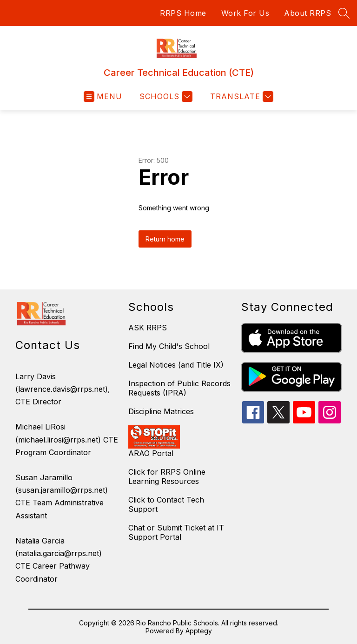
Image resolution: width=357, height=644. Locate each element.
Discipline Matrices (161, 411)
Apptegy (199, 631)
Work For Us (245, 13)
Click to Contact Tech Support (166, 504)
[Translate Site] (241, 97)
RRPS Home (183, 13)
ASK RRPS (148, 328)
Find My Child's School (169, 346)
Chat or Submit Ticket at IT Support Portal (176, 532)
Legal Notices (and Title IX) (176, 365)
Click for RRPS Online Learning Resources (167, 476)
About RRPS (307, 13)
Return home (165, 239)
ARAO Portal (151, 453)
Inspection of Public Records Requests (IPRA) (179, 388)
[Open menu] (103, 97)
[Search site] (344, 13)
